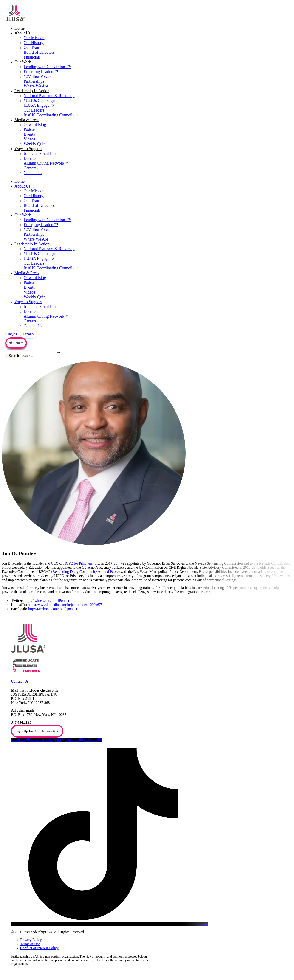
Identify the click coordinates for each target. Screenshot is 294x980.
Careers (30, 168)
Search (14, 356)
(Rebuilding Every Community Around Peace (85, 572)
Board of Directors (39, 52)
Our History (34, 43)
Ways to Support (28, 149)
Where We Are (36, 86)
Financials (32, 57)
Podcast (30, 129)
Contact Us (33, 173)
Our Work (23, 62)
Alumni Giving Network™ (46, 163)
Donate (30, 158)
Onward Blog (35, 125)
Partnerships (34, 81)
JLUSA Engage (37, 105)
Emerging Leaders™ (41, 72)
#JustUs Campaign (39, 101)
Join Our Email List (40, 154)
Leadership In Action (32, 91)
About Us (23, 33)
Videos (29, 139)
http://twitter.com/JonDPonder (47, 601)
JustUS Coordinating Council (48, 115)
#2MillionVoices (37, 76)
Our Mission (34, 38)
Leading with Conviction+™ (48, 67)
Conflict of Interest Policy (39, 948)
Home (20, 28)
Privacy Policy (31, 940)
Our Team (32, 48)
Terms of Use (30, 944)
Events (29, 134)
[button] (33, 352)
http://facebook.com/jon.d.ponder (53, 609)
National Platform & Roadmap (49, 96)
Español (29, 334)
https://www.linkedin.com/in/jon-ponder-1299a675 (65, 605)
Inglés (12, 334)
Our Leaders (34, 110)
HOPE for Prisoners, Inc (81, 563)
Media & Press (27, 120)
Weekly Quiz (34, 144)
